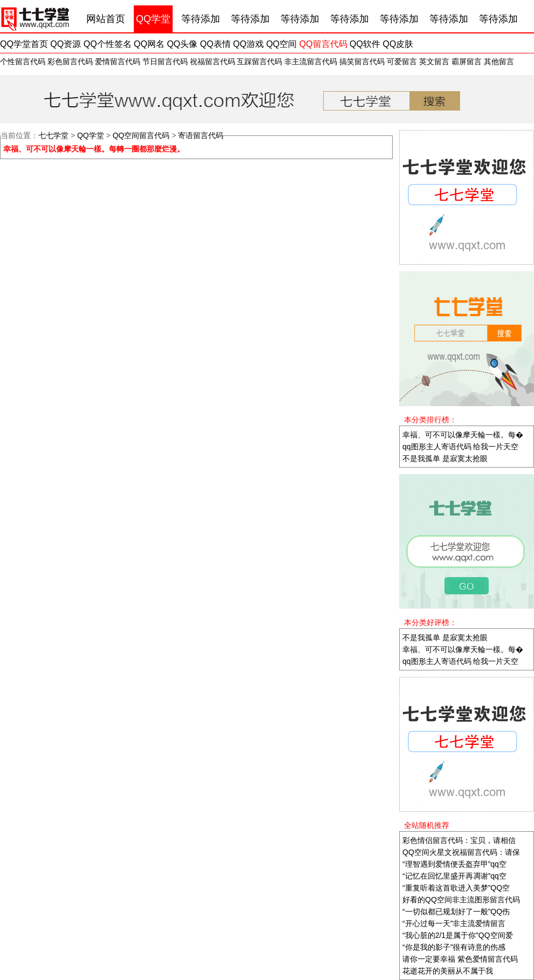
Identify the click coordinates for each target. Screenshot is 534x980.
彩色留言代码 (70, 61)
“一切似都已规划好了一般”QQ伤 (456, 912)
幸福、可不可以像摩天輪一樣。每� (463, 435)
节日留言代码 (165, 61)
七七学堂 (53, 135)
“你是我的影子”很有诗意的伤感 (454, 947)
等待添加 (201, 19)
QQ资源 (66, 44)
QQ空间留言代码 (141, 135)
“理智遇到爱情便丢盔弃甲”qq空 (454, 864)
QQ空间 (281, 44)
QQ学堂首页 (24, 44)
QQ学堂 (153, 19)
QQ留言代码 (323, 44)
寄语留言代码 (201, 135)
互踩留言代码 (259, 61)
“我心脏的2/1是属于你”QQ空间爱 (458, 935)
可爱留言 (402, 61)
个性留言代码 (23, 61)
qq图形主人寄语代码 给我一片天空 (460, 447)
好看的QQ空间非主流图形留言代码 (461, 900)
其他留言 (499, 61)
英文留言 (434, 61)
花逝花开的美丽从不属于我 (448, 971)
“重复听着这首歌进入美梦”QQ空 (456, 888)
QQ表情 (215, 44)
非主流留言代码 (311, 61)
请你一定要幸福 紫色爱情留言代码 (460, 959)
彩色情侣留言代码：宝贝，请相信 (459, 840)
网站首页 (106, 19)
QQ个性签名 (108, 44)
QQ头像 (182, 44)
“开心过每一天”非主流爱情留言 (454, 923)
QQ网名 (149, 44)
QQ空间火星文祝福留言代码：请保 (461, 852)
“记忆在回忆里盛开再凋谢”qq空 (454, 876)
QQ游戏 (248, 44)
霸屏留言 (467, 61)
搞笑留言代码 (362, 61)
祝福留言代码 (213, 61)
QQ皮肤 (398, 44)
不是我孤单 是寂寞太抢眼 (445, 458)
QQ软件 (365, 44)
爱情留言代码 (118, 61)
